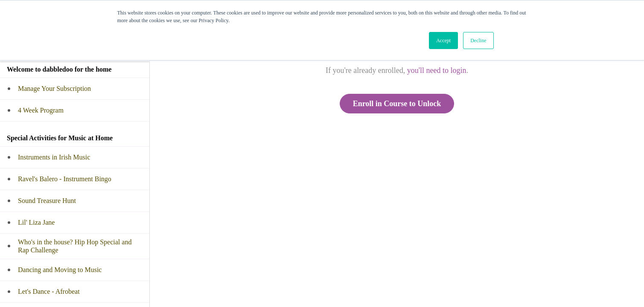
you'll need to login (437, 70)
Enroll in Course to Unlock (397, 104)
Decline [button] (478, 41)
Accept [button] (443, 41)
